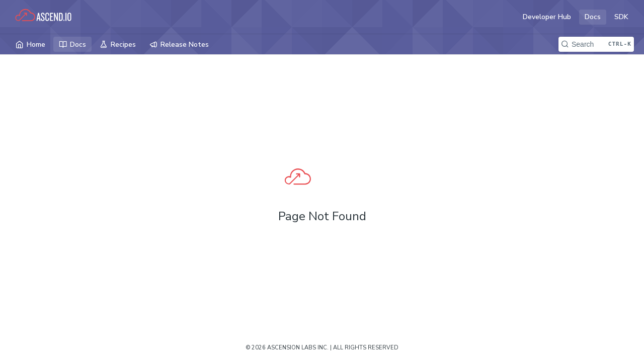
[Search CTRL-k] (596, 44)
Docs (593, 17)
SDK (621, 17)
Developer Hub (547, 17)
